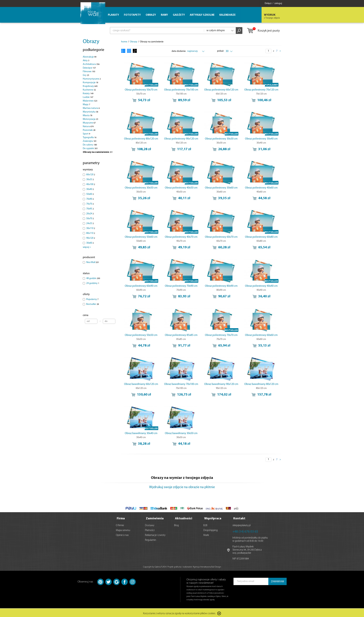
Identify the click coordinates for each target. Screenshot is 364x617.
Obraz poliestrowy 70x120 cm (261, 90)
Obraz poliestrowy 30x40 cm (261, 139)
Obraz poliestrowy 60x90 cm (141, 286)
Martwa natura (91, 108)
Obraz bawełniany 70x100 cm (181, 384)
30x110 (91, 228)
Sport (86, 134)
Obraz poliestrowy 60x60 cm (261, 335)
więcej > (87, 247)
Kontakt (239, 518)
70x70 (90, 204)
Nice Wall (93, 262)
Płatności (150, 529)
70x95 (90, 209)
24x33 (90, 223)
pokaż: (221, 51)
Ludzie (88, 97)
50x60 (90, 194)
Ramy (164, 15)
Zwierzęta (90, 141)
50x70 (90, 219)
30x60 (90, 243)
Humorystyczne (92, 79)
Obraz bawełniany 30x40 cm (141, 433)
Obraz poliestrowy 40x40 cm (261, 286)
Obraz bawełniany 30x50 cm (181, 433)
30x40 (90, 189)
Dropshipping (210, 529)
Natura (88, 127)
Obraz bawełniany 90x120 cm (221, 384)
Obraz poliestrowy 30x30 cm (221, 139)
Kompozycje (90, 83)
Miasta (87, 116)
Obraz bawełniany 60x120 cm (141, 384)
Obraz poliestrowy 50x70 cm (141, 90)
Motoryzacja (90, 119)
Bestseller (93, 304)
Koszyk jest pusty (263, 31)
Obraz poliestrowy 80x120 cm (141, 139)
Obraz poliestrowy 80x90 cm (221, 286)
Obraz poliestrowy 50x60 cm (141, 237)
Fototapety (132, 15)
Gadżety (179, 15)
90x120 (91, 238)
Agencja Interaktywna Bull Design (207, 566)
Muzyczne (89, 123)
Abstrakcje (90, 57)
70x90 (90, 199)
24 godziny (93, 283)
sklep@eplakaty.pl (242, 524)
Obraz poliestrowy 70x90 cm (181, 286)
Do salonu (90, 145)
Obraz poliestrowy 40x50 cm (181, 188)
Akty (86, 61)
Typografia (90, 138)
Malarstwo (90, 101)
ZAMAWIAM (277, 581)
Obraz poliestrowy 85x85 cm (181, 335)
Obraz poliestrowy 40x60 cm (261, 188)
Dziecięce (89, 68)
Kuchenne (89, 90)
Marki (206, 534)
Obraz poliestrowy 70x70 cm (221, 335)
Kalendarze (227, 15)
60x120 (91, 175)
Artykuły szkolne (202, 15)
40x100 (91, 184)
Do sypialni (90, 148)
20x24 (90, 214)
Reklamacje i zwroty (155, 534)
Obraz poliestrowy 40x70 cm (181, 237)
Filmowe (89, 72)
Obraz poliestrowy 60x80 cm (261, 237)
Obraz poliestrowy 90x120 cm (181, 139)
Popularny (92, 299)
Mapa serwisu (123, 529)
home (124, 42)
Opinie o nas (122, 534)
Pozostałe (89, 130)
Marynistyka (90, 112)
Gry (86, 75)
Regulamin (151, 539)
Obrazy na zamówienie (98, 152)
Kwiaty (88, 94)
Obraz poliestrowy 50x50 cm (141, 335)
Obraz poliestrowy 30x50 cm (141, 188)
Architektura (91, 64)
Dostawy (150, 524)
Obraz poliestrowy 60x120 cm (221, 90)
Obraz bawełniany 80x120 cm (261, 384)
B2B (205, 524)
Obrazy (91, 42)
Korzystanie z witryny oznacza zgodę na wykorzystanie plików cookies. (179, 613)
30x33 (90, 180)
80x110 (91, 233)
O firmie (120, 524)
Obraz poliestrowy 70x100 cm (181, 90)
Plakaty (113, 15)
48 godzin (93, 278)
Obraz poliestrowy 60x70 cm (221, 237)
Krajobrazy (90, 86)
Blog (176, 524)
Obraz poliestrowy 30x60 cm (221, 188)
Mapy (86, 105)
